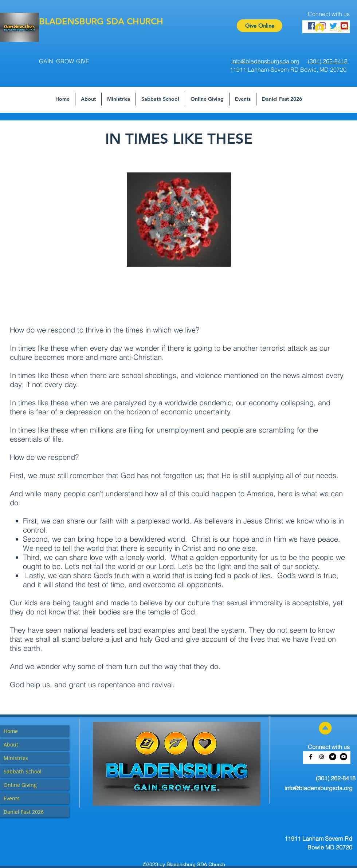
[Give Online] (260, 26)
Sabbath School (23, 771)
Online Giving (20, 785)
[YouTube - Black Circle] (344, 757)
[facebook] (311, 757)
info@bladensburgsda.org (319, 788)
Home (11, 731)
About (11, 744)
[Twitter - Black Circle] (333, 757)
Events (12, 798)
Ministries (16, 758)
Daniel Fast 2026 (24, 812)
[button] (160, 99)
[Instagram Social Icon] (322, 757)
